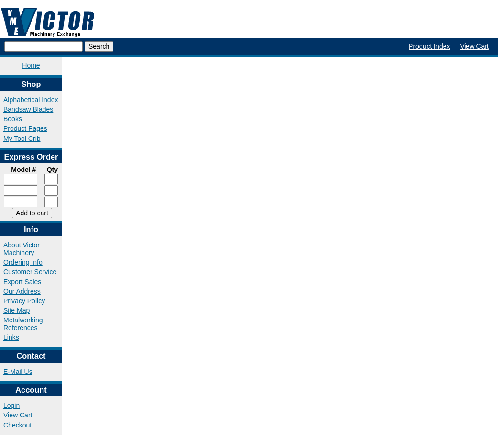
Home (31, 65)
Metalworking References (23, 324)
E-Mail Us (18, 372)
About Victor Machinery (22, 249)
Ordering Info (23, 262)
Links (11, 337)
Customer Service (30, 272)
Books (13, 119)
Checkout (17, 425)
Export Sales (22, 282)
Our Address (22, 291)
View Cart (474, 46)
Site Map (16, 310)
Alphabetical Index (31, 100)
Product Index (429, 46)
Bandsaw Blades (28, 109)
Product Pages (25, 128)
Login (11, 405)
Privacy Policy (24, 301)
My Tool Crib (22, 139)
